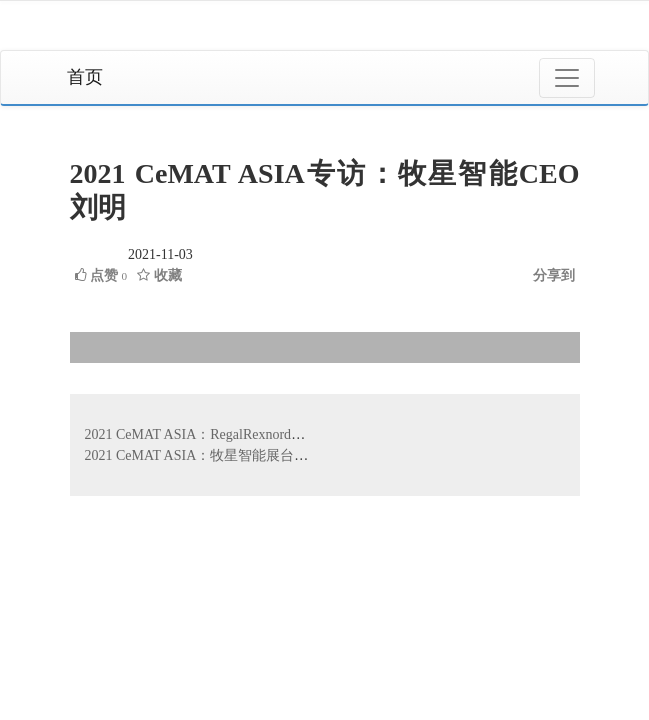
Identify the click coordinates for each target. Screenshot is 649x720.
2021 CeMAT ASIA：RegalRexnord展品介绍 (216, 434)
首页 (85, 77)
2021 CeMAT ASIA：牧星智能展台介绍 (204, 455)
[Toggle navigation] (567, 78)
